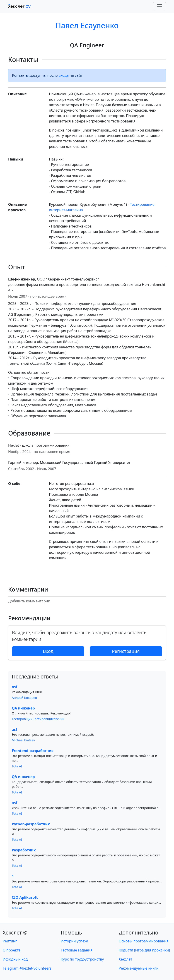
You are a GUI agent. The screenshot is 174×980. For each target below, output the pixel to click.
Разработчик (24, 850)
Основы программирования (144, 941)
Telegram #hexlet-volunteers (27, 968)
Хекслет (125, 959)
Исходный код (15, 959)
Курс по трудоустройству (82, 959)
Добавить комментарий (29, 601)
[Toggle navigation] (159, 6)
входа (64, 75)
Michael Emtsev (23, 740)
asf (14, 687)
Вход (48, 651)
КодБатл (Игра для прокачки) (144, 950)
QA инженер (23, 708)
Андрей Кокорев (24, 698)
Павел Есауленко (87, 25)
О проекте (12, 950)
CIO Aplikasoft (25, 897)
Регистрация (126, 651)
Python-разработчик (31, 824)
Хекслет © (15, 933)
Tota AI (17, 766)
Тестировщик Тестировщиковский (38, 719)
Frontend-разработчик (33, 751)
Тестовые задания (77, 950)
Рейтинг (10, 941)
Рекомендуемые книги (139, 968)
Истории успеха (74, 941)
